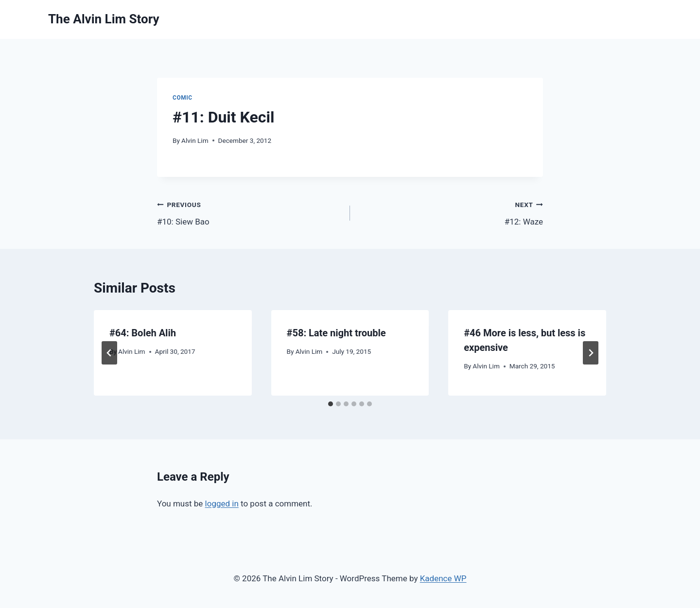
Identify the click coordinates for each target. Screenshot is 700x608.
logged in (222, 504)
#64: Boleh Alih (143, 333)
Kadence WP (443, 578)
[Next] (591, 353)
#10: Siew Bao (249, 212)
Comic (183, 98)
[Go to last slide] (109, 353)
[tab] (331, 404)
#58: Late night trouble (336, 333)
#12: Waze (451, 212)
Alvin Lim (195, 140)
